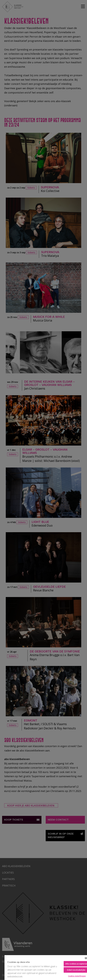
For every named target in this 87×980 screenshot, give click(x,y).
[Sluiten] (86, 958)
